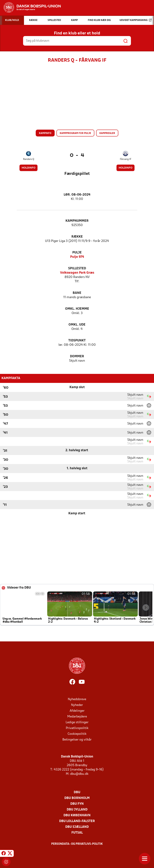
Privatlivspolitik (77, 728)
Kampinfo (45, 133)
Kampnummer (77, 221)
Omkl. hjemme (77, 309)
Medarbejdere (77, 717)
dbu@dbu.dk (79, 774)
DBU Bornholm (77, 798)
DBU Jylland (77, 810)
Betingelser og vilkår (77, 740)
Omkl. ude (77, 325)
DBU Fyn (77, 804)
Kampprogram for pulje (75, 133)
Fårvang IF (126, 159)
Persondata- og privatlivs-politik (77, 844)
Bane (77, 293)
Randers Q (29, 159)
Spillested (77, 269)
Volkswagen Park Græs (77, 273)
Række (77, 237)
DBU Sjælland (77, 827)
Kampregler (107, 133)
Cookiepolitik (77, 734)
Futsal (77, 833)
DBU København (77, 815)
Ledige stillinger (77, 722)
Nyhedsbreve (77, 699)
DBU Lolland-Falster (77, 821)
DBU (77, 792)
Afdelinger (77, 711)
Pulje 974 (77, 257)
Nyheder (77, 705)
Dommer (77, 356)
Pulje (77, 253)
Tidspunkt (77, 341)
